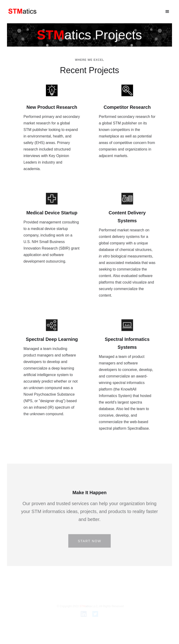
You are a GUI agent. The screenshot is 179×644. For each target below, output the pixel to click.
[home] (22, 11)
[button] (167, 12)
